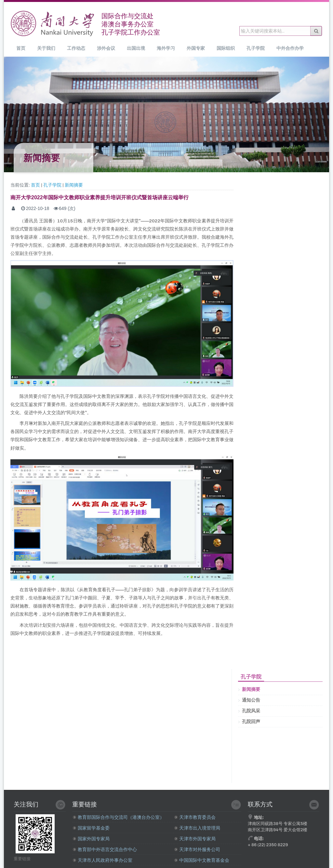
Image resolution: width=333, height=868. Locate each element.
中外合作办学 (290, 48)
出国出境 (136, 48)
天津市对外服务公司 (197, 850)
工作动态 (76, 48)
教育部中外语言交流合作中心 (105, 850)
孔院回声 (251, 722)
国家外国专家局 (91, 839)
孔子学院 (256, 48)
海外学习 (166, 48)
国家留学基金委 (91, 828)
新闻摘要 (74, 185)
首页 (21, 48)
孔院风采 (251, 711)
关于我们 (46, 48)
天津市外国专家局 (195, 839)
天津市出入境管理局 (197, 828)
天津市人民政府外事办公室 (102, 860)
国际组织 (226, 48)
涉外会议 (106, 48)
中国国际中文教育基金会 (202, 860)
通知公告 (251, 700)
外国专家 (196, 48)
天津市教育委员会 (195, 817)
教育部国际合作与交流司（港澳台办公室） (118, 817)
